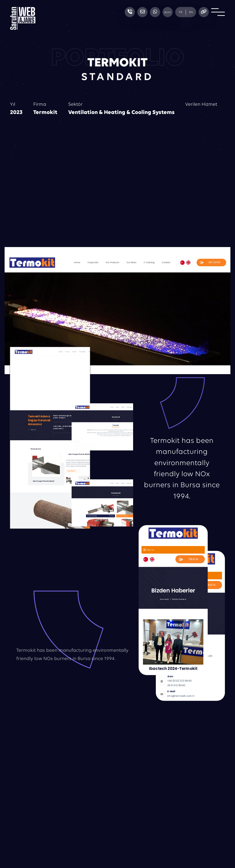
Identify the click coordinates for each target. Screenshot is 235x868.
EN (191, 12)
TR (180, 12)
